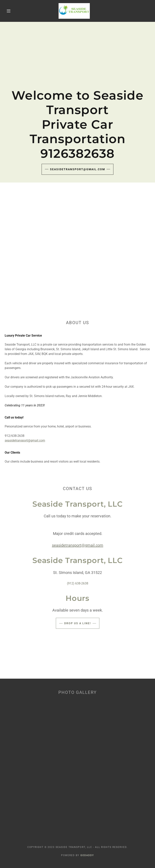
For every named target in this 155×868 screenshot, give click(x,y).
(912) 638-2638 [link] (78, 583)
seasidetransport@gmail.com (77, 169)
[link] (74, 11)
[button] (9, 11)
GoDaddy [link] (87, 855)
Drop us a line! (78, 623)
